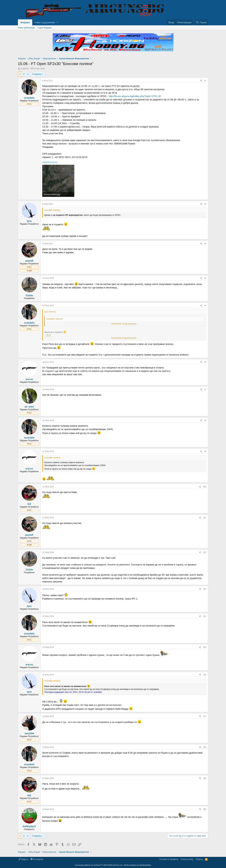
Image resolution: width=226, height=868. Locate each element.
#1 (205, 81)
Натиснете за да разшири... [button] (125, 324)
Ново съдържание (45, 22)
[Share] (201, 81)
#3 (205, 244)
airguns (23, 859)
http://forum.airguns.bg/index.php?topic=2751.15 (135, 96)
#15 (205, 647)
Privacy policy (187, 859)
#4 (205, 278)
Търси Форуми (44, 28)
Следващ (36, 74)
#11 (205, 518)
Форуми (25, 22)
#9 (205, 451)
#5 (205, 305)
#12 (205, 552)
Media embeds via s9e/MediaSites (138, 865)
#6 (205, 362)
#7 (205, 389)
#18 (205, 747)
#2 (205, 204)
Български (37, 859)
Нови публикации (26, 28)
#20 (205, 809)
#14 (205, 616)
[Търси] (201, 22)
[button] (58, 22)
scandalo (25, 69)
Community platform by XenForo (99, 865)
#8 (205, 420)
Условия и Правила (169, 859)
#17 (205, 716)
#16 (205, 675)
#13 (205, 589)
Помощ (199, 859)
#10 (205, 487)
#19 (205, 778)
